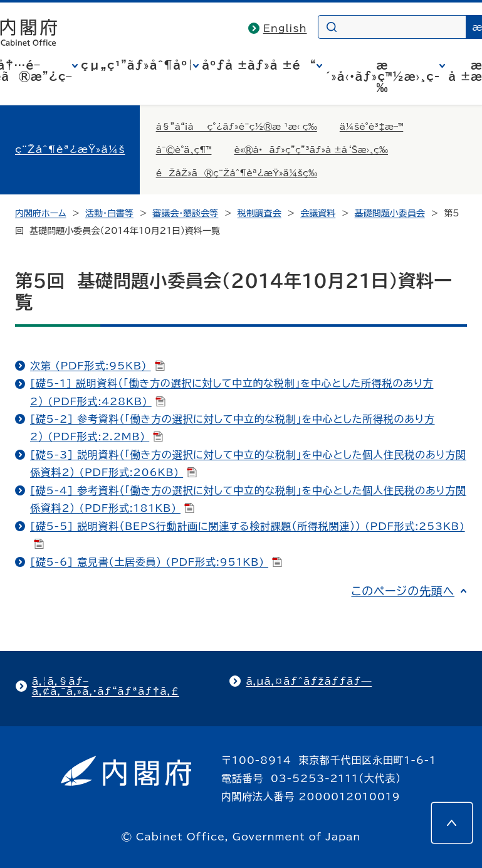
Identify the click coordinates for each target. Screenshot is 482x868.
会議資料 (318, 213)
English (285, 28)
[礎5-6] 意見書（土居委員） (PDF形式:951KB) (156, 562)
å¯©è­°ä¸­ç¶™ (184, 150)
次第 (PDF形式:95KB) (97, 366)
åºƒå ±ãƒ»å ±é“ (259, 65)
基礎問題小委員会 (390, 213)
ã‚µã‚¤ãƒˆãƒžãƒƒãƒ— (309, 681)
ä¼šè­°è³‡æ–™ (371, 127)
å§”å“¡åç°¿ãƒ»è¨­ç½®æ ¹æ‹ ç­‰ (237, 127)
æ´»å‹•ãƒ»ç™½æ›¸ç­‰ (383, 77)
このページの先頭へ (403, 591)
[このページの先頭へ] (452, 823)
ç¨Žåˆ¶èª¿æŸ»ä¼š (70, 149)
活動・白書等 (109, 213)
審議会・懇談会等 (185, 213)
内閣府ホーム (40, 213)
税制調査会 (259, 213)
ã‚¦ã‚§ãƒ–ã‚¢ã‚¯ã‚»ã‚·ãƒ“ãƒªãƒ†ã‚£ (106, 686)
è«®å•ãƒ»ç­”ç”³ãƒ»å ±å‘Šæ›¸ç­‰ (311, 150)
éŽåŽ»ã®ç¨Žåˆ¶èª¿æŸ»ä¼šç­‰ (237, 173)
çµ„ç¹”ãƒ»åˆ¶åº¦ (137, 65)
